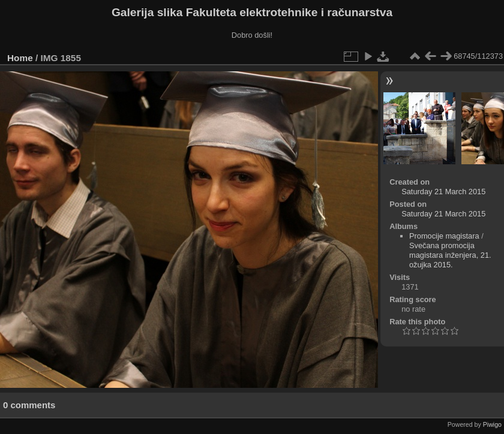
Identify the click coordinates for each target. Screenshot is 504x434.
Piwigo (492, 424)
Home (20, 58)
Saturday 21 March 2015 (443, 192)
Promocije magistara (444, 236)
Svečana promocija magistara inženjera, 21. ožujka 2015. (450, 255)
